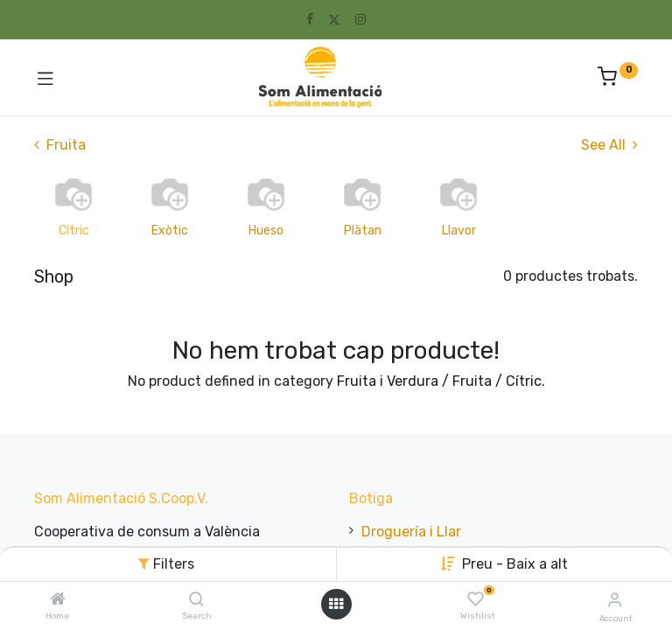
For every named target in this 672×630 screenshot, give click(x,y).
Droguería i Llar (411, 532)
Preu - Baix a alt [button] (515, 564)
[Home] (58, 600)
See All (609, 145)
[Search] (196, 600)
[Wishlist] (476, 599)
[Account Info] (615, 600)
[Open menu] (336, 604)
